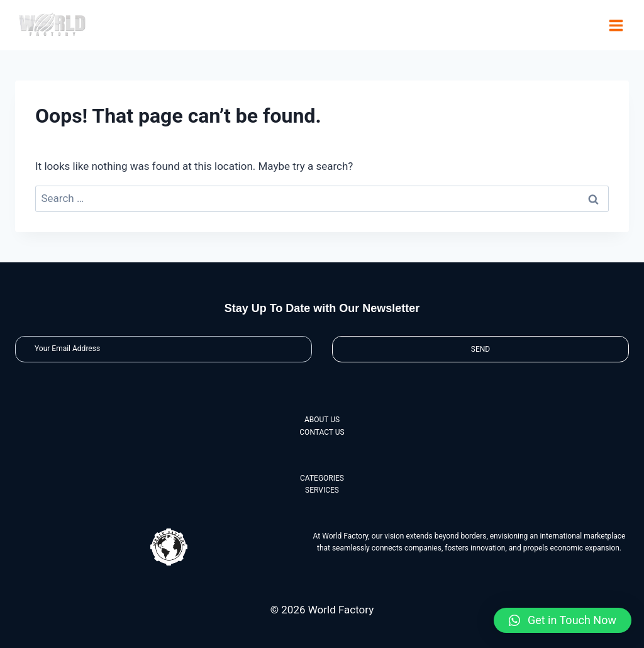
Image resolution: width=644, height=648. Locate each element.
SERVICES (322, 490)
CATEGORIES (322, 478)
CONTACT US (322, 432)
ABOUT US (322, 420)
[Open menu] (616, 25)
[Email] (164, 349)
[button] (563, 620)
